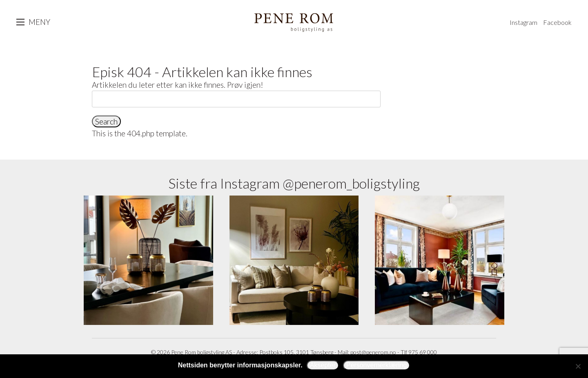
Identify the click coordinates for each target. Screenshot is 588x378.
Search (106, 121)
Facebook (557, 22)
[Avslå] (578, 366)
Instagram (523, 22)
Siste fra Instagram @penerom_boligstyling (294, 183)
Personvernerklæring (377, 365)
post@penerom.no (373, 352)
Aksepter (323, 365)
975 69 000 (423, 352)
